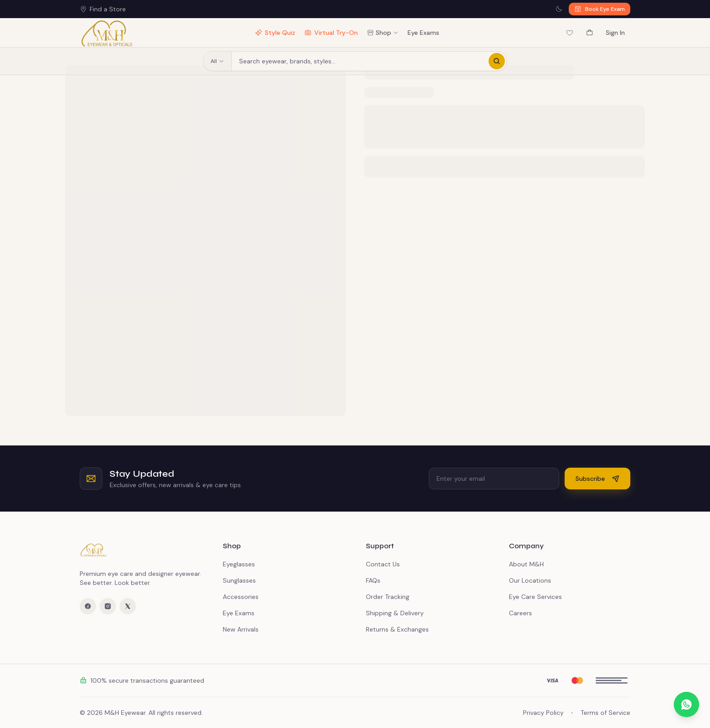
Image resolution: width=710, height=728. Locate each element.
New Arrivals (241, 629)
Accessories (241, 597)
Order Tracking (388, 597)
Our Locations (530, 580)
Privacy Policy (543, 713)
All (217, 61)
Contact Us (383, 564)
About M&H (526, 564)
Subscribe (597, 479)
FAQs (373, 580)
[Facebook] (88, 606)
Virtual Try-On (331, 33)
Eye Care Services (535, 597)
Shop (383, 33)
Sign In (615, 33)
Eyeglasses (239, 564)
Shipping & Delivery (395, 613)
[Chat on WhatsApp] (686, 704)
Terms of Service (605, 713)
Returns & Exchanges (397, 629)
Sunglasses (239, 580)
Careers (521, 613)
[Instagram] (108, 606)
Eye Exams (423, 33)
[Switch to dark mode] (559, 9)
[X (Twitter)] (128, 606)
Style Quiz (275, 33)
